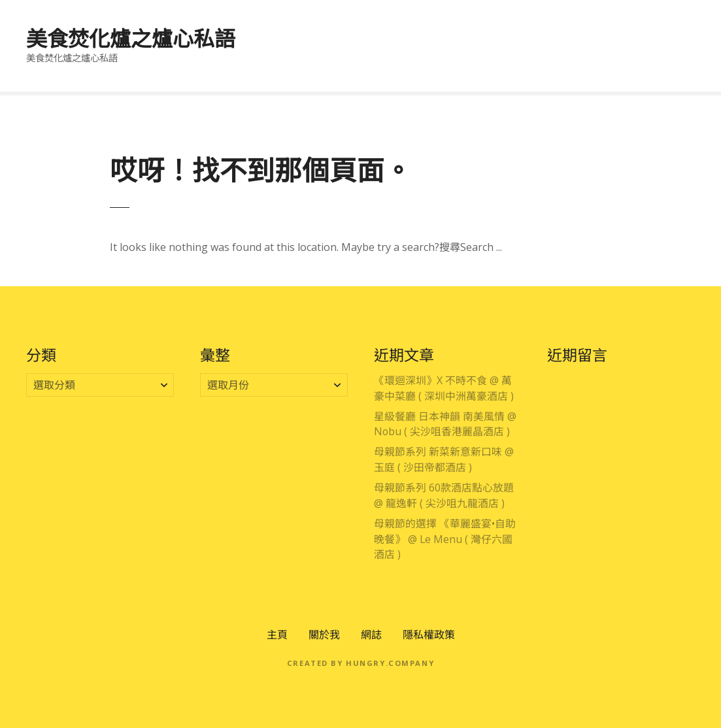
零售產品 (592, 60)
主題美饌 (592, 31)
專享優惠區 (302, 31)
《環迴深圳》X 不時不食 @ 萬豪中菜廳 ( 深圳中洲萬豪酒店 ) (444, 388)
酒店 (465, 60)
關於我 (324, 635)
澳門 (413, 31)
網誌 (371, 635)
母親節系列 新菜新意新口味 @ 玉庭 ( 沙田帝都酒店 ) (444, 459)
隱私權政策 (429, 635)
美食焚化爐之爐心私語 (131, 38)
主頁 (277, 635)
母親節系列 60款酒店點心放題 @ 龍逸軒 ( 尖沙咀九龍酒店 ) (444, 495)
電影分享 (661, 60)
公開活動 (524, 60)
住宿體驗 (407, 60)
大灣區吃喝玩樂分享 (497, 31)
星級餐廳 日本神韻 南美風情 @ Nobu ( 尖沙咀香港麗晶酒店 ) (445, 424)
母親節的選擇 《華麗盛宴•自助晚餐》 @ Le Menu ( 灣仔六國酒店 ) (445, 539)
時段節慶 (661, 31)
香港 (365, 31)
